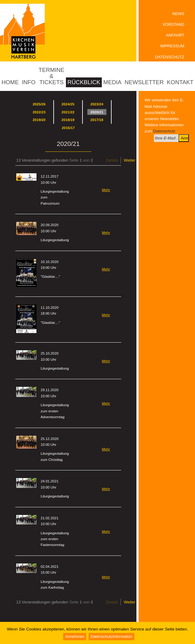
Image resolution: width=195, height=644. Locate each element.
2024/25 (68, 104)
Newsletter (144, 82)
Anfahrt (175, 35)
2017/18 (97, 120)
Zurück (112, 160)
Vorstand (173, 24)
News (178, 14)
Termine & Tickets (52, 76)
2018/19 (68, 120)
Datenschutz (170, 57)
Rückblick (84, 82)
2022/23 (39, 112)
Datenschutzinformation (111, 636)
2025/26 (39, 104)
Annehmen (75, 636)
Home (10, 82)
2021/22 (68, 112)
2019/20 (39, 120)
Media (112, 82)
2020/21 (97, 112)
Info (29, 82)
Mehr (106, 190)
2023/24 (97, 104)
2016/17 (68, 128)
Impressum (172, 46)
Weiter (130, 160)
